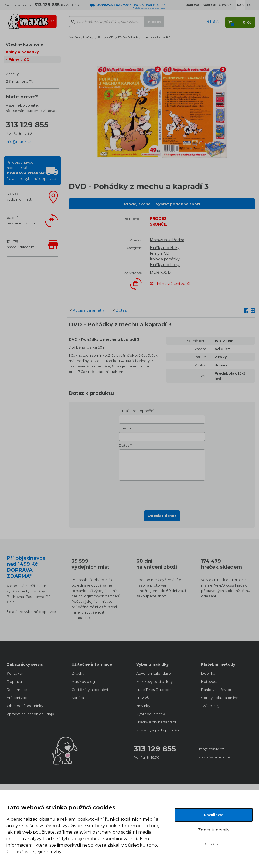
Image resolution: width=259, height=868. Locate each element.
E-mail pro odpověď (136, 411)
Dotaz (121, 310)
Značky (12, 74)
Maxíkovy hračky (81, 37)
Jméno (125, 428)
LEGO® (143, 698)
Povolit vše (214, 815)
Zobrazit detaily (214, 830)
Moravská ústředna (167, 240)
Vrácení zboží (18, 698)
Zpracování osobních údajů (30, 714)
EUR (250, 5)
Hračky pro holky (165, 265)
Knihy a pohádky (22, 52)
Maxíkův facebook (215, 757)
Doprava (14, 681)
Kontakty (15, 673)
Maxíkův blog (83, 681)
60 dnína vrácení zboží (21, 220)
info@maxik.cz (19, 141)
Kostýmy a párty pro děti (158, 730)
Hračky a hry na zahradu (157, 722)
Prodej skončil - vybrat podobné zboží (162, 204)
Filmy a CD (19, 59)
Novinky (143, 706)
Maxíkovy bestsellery (154, 681)
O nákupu (226, 5)
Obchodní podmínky (25, 706)
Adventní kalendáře (154, 673)
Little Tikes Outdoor (154, 690)
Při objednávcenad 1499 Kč (31, 170)
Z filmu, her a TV (20, 81)
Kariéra (78, 698)
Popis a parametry (89, 310)
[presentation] (162, 494)
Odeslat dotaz (162, 516)
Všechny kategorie (24, 44)
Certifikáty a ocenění (90, 690)
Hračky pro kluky (165, 248)
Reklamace (17, 690)
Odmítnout (214, 844)
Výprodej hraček (151, 714)
